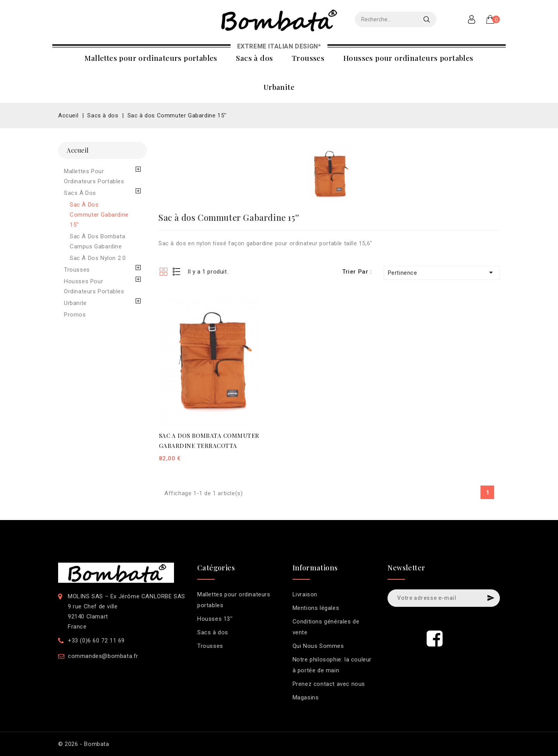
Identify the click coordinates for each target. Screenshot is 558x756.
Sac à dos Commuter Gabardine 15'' (99, 215)
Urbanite (279, 87)
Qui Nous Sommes (318, 646)
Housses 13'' (215, 619)
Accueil (77, 150)
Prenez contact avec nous (329, 684)
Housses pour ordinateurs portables (408, 58)
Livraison (305, 594)
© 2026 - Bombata (84, 744)
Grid (163, 271)
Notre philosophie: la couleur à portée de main (332, 665)
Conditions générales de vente (326, 627)
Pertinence (442, 272)
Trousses (308, 58)
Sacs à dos (254, 58)
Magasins (306, 697)
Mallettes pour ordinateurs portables (151, 58)
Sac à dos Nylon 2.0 (98, 258)
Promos (75, 315)
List (177, 271)
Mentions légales (316, 608)
